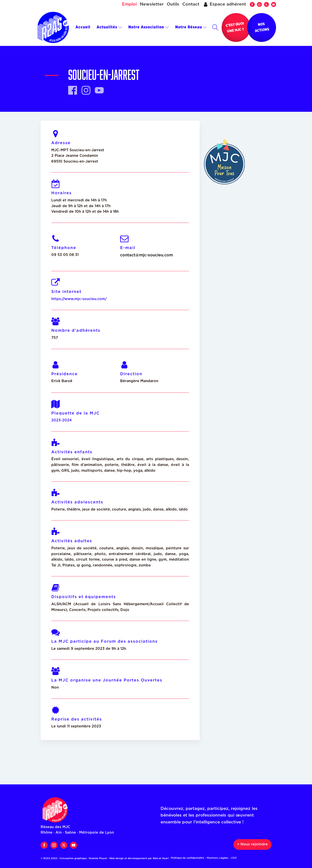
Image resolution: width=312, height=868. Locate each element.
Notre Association (149, 27)
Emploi (129, 4)
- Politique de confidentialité (187, 858)
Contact (191, 4)
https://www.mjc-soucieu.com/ (79, 299)
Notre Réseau (191, 27)
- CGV (233, 858)
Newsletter (152, 4)
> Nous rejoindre (252, 844)
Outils (173, 4)
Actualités (109, 27)
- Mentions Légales (217, 858)
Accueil (83, 27)
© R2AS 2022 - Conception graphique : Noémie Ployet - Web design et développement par (106, 858)
